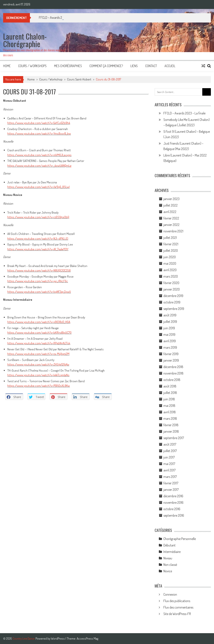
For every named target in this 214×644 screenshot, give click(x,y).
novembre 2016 (173, 502)
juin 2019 (169, 328)
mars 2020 (171, 276)
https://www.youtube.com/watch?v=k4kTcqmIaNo (38, 375)
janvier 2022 (171, 225)
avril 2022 (170, 212)
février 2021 (171, 244)
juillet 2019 (170, 322)
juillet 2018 (170, 393)
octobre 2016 (172, 509)
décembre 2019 (173, 296)
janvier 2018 (171, 431)
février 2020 (171, 283)
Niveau (168, 558)
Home (7, 66)
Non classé (170, 565)
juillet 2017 (170, 451)
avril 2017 (169, 470)
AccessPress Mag (87, 638)
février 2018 (171, 425)
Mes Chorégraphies (68, 66)
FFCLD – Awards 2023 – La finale (184, 113)
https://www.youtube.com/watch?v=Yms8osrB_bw (39, 133)
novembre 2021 (173, 231)
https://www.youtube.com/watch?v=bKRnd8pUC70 (39, 333)
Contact (151, 66)
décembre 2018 (173, 367)
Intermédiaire (172, 552)
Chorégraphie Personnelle (180, 539)
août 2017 (170, 444)
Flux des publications (177, 601)
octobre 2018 (172, 380)
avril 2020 (170, 270)
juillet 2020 (171, 251)
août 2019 (170, 315)
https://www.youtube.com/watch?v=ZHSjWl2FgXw (38, 364)
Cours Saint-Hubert (79, 79)
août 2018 (170, 386)
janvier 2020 (172, 289)
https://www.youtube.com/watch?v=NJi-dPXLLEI (38, 239)
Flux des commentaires (178, 607)
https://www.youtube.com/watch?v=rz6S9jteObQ (38, 217)
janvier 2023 (171, 199)
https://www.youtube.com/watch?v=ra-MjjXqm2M (38, 354)
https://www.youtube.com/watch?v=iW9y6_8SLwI (38, 187)
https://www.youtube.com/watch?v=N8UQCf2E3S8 (39, 270)
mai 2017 (169, 464)
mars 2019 (170, 347)
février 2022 (171, 218)
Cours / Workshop (51, 79)
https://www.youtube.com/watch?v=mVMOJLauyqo (39, 155)
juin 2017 (169, 457)
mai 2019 (169, 335)
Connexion (170, 594)
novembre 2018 (173, 373)
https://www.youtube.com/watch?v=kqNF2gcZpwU (39, 292)
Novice (168, 571)
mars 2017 (170, 477)
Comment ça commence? (106, 66)
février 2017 (171, 483)
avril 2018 (170, 412)
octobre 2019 (172, 302)
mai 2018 (169, 406)
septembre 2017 (174, 438)
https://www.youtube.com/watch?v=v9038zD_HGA (39, 322)
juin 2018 (169, 399)
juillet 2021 (170, 238)
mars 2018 (170, 418)
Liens (134, 66)
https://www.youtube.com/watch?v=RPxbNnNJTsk (39, 343)
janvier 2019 (171, 360)
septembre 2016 (174, 515)
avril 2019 (170, 341)
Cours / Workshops (32, 66)
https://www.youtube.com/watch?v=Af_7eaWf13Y (38, 249)
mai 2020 (170, 263)
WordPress (58, 638)
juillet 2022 (171, 205)
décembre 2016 (173, 496)
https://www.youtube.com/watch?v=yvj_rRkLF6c (38, 281)
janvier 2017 (171, 490)
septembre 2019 (174, 309)
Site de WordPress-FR (177, 614)
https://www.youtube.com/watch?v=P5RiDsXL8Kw (39, 386)
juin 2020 (170, 257)
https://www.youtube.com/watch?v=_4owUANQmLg (39, 166)
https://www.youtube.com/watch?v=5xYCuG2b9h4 (39, 123)
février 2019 (171, 354)
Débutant (169, 545)
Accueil (170, 66)
